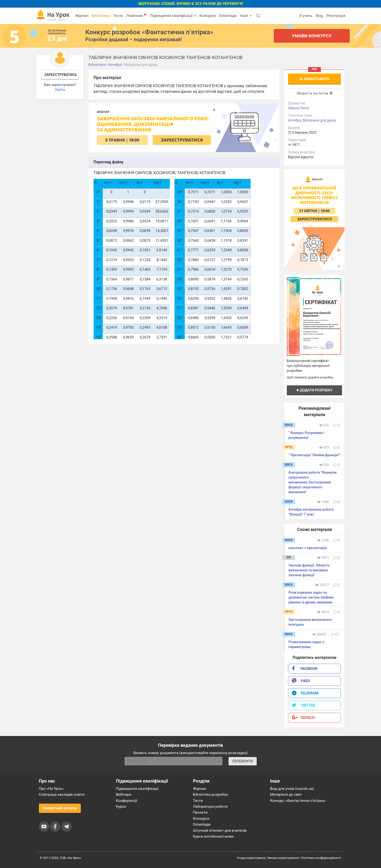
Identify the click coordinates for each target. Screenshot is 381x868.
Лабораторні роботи (210, 807)
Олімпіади (202, 824)
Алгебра (295, 120)
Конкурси (208, 16)
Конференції (127, 801)
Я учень (306, 16)
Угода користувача (251, 858)
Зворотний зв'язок (60, 808)
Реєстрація (336, 16)
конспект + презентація (308, 548)
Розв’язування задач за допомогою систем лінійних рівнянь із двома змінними (311, 597)
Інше (246, 16)
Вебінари (124, 795)
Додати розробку (314, 390)
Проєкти (200, 812)
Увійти (60, 90)
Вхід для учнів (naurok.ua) (292, 789)
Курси (121, 807)
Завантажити (314, 79)
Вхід (319, 16)
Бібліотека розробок (211, 795)
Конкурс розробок (149, 32)
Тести (118, 16)
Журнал (82, 16)
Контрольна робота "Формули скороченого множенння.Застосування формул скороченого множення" (313, 482)
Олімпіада (228, 16)
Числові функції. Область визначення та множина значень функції (309, 570)
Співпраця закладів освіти (62, 795)
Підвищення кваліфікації (173, 16)
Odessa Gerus (299, 108)
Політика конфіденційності (321, 858)
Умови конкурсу (312, 36)
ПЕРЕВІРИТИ (242, 761)
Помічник (136, 15)
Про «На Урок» (51, 789)
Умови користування (283, 858)
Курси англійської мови (213, 836)
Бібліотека (101, 16)
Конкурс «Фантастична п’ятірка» (298, 801)
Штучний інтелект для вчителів (220, 831)
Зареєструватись (61, 75)
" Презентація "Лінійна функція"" (314, 455)
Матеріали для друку (319, 120)
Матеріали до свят (286, 795)
